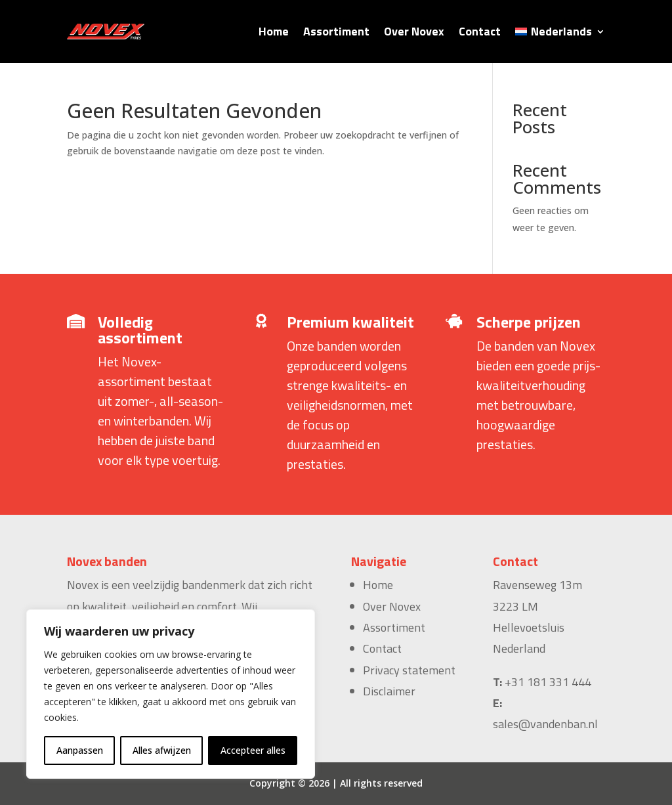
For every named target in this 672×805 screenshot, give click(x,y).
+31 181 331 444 (548, 682)
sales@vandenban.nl (545, 724)
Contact (480, 31)
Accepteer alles (253, 750)
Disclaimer (389, 691)
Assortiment (336, 31)
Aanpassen (80, 750)
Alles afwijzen (162, 750)
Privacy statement (409, 670)
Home (274, 31)
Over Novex (414, 31)
